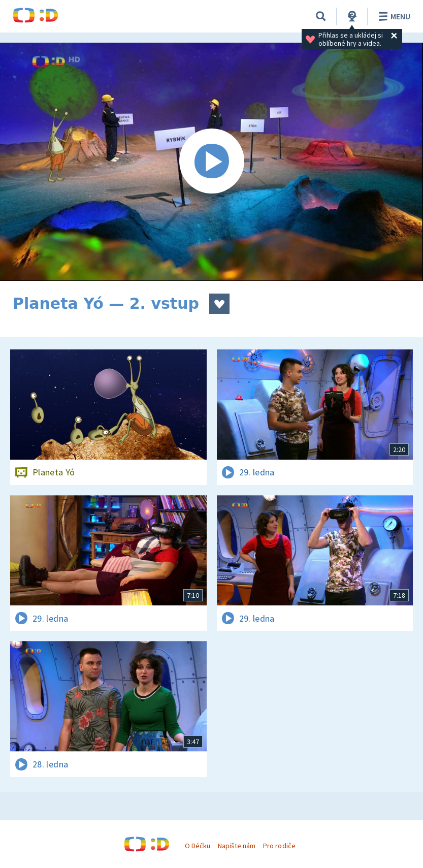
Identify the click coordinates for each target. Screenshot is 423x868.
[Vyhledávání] (321, 16)
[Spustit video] (211, 162)
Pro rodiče (279, 846)
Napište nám (237, 846)
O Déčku (198, 846)
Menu (393, 16)
